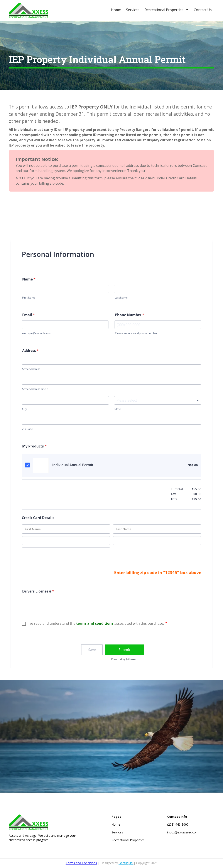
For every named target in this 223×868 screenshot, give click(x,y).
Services (117, 832)
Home (116, 824)
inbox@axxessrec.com (183, 832)
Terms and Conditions (81, 865)
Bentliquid (126, 865)
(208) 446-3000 (178, 824)
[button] (167, 9)
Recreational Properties (128, 840)
